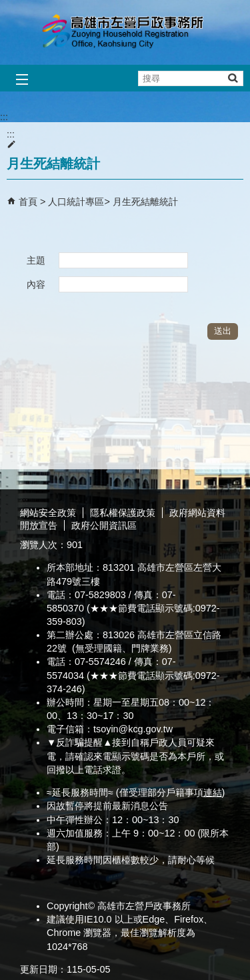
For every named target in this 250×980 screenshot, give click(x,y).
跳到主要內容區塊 (7, 7)
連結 (213, 792)
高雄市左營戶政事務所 (125, 32)
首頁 (28, 202)
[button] (232, 78)
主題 (36, 260)
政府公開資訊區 (104, 525)
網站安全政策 (48, 513)
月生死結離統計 (145, 202)
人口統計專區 (76, 202)
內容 (36, 284)
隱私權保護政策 (123, 513)
